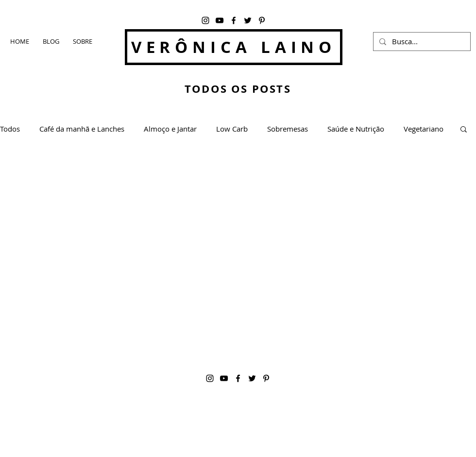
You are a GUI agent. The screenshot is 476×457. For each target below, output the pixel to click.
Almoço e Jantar (170, 129)
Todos (10, 129)
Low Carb (232, 129)
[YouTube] (220, 20)
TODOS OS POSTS (238, 89)
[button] (464, 130)
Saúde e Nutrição (356, 129)
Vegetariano (424, 129)
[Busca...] (421, 42)
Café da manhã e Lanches (82, 129)
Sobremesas (288, 129)
